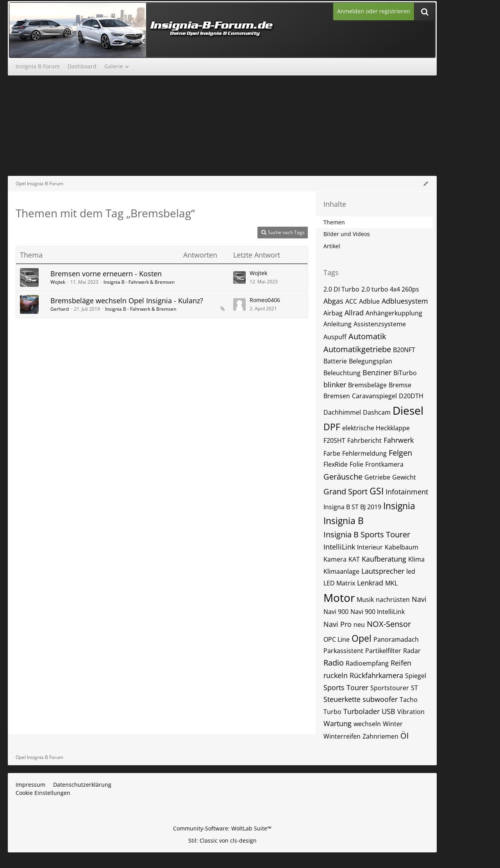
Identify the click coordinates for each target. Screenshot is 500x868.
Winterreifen (342, 736)
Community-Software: (222, 828)
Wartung (337, 723)
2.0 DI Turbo (341, 289)
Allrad (354, 313)
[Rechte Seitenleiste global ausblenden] (426, 183)
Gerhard (60, 309)
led (411, 571)
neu (359, 625)
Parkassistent (343, 651)
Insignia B (344, 521)
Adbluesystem (405, 301)
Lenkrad (370, 583)
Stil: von (222, 840)
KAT (354, 559)
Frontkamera (384, 464)
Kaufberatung (384, 559)
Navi (419, 599)
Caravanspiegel (374, 396)
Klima (416, 559)
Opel (362, 638)
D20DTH (411, 396)
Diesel (408, 410)
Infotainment (407, 492)
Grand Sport (346, 491)
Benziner (377, 372)
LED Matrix (339, 583)
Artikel (332, 246)
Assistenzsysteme (380, 324)
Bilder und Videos (347, 234)
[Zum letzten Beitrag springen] (239, 277)
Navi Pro (337, 624)
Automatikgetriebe (357, 349)
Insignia (399, 506)
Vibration (411, 712)
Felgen (400, 453)
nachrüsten (393, 600)
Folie (356, 464)
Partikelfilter (383, 651)
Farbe (332, 453)
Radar (412, 651)
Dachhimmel (342, 412)
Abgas (333, 301)
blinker (335, 385)
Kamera (335, 559)
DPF (332, 427)
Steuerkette (342, 699)
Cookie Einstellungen (43, 793)
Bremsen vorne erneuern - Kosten (106, 274)
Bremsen (337, 396)
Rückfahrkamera (376, 675)
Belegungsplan (371, 361)
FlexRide (336, 464)
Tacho (409, 700)
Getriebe (377, 477)
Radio (334, 663)
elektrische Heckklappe (376, 428)
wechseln (367, 724)
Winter (393, 724)
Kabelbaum (402, 547)
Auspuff (335, 337)
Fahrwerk (399, 440)
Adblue (369, 301)
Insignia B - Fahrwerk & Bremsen (139, 282)
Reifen (401, 663)
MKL (391, 583)
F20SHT (334, 440)
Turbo (332, 712)
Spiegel (416, 676)
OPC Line (337, 639)
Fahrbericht (364, 440)
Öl (404, 736)
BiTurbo (405, 373)
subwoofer (380, 699)
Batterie (335, 361)
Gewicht (404, 477)
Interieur (370, 547)
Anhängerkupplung (394, 313)
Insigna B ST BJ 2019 (352, 507)
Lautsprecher (383, 571)
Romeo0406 (265, 300)
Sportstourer (390, 688)
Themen (334, 222)
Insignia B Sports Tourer (367, 534)
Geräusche (343, 477)
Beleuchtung (342, 373)
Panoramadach (396, 639)
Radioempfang (367, 663)
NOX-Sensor (389, 624)
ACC (351, 301)
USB (388, 711)
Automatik (367, 336)
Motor (339, 598)
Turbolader (362, 711)
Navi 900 (336, 612)
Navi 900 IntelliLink (378, 612)
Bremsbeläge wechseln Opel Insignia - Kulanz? (127, 301)
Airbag (333, 313)
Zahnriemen (380, 736)
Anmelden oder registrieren (374, 11)
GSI (377, 491)
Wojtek (58, 282)
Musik (365, 600)
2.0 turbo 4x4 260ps (390, 289)
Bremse (400, 385)
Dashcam (377, 412)
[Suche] (425, 12)
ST (414, 688)
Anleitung (337, 324)
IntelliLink (339, 547)
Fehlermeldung (364, 453)
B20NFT (404, 350)
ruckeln (336, 675)
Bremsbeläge (367, 385)
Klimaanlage (341, 571)
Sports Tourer (346, 687)
